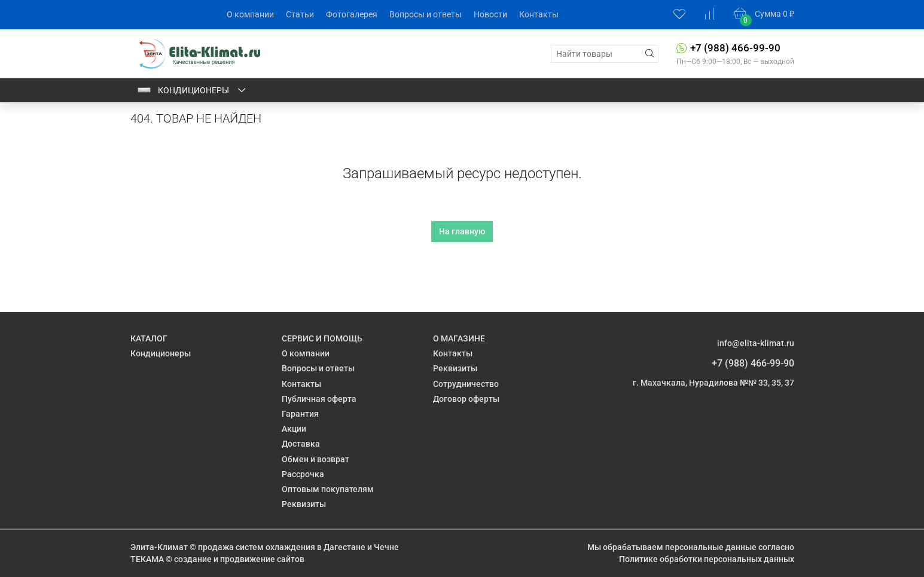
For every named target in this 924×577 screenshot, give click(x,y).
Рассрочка (303, 474)
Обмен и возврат (315, 459)
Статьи (300, 14)
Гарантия (300, 414)
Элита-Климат (159, 547)
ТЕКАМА (147, 559)
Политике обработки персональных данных (707, 559)
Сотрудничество (466, 384)
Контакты (539, 14)
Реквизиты (304, 504)
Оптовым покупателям (328, 489)
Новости (490, 14)
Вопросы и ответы (426, 14)
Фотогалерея (352, 14)
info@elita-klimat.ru (756, 343)
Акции (294, 429)
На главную (462, 231)
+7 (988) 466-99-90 (735, 48)
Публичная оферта (319, 399)
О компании (250, 14)
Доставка (301, 444)
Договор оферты (466, 399)
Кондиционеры (192, 90)
